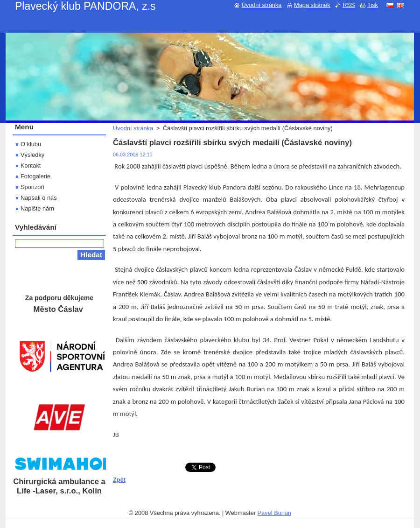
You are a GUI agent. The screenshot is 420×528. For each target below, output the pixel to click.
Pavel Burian (275, 513)
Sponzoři (32, 187)
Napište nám (37, 208)
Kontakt (31, 165)
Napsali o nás (39, 198)
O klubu (31, 144)
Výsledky (32, 155)
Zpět (119, 480)
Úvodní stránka (133, 128)
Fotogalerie (35, 176)
